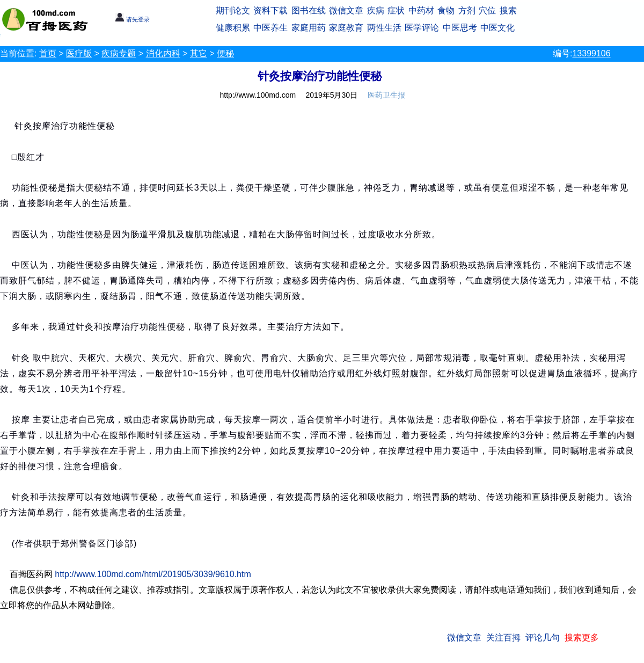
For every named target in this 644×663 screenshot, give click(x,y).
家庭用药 (309, 28)
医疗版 (79, 53)
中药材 (421, 10)
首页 (48, 53)
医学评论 (422, 28)
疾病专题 (119, 53)
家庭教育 (346, 28)
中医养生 (270, 28)
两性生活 (384, 28)
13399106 (591, 53)
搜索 (508, 10)
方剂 (467, 10)
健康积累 (233, 28)
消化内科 (163, 53)
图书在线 (309, 10)
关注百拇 (503, 637)
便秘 (225, 53)
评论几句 (543, 637)
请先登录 (132, 19)
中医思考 (460, 28)
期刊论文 (233, 10)
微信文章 (346, 10)
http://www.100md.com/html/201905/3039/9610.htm (153, 574)
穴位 (487, 10)
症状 (396, 10)
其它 (199, 53)
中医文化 (497, 28)
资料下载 (270, 10)
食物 (446, 10)
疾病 (376, 10)
